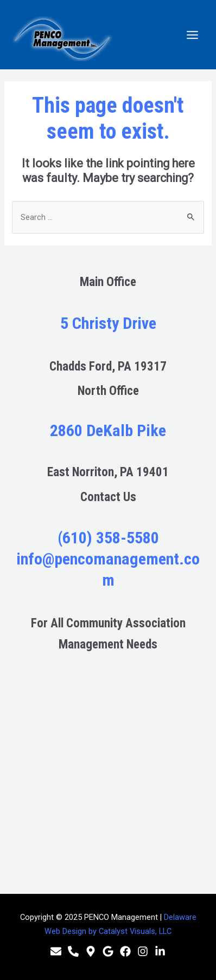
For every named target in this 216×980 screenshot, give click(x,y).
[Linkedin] (160, 951)
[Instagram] (143, 951)
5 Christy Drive (108, 323)
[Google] (108, 951)
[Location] (91, 951)
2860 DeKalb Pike (108, 430)
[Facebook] (125, 951)
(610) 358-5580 (108, 538)
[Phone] (73, 951)
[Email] (56, 951)
